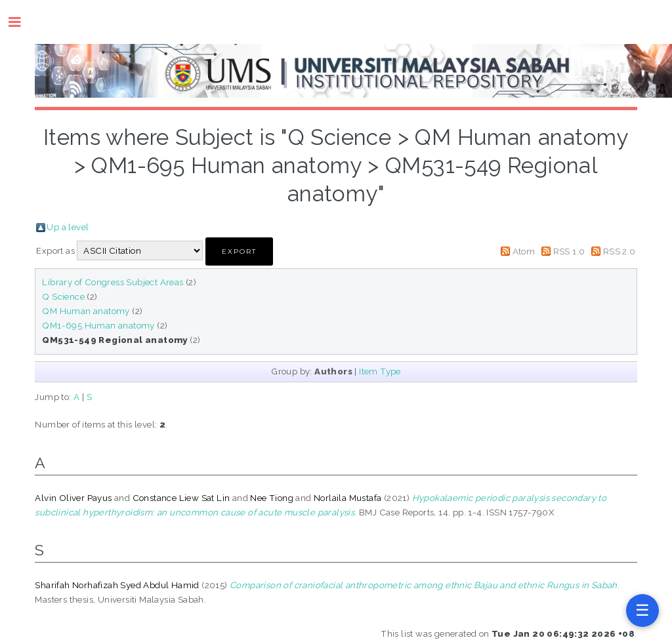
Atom (524, 251)
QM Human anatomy (86, 311)
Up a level (68, 227)
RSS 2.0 (619, 251)
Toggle (21, 22)
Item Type (380, 371)
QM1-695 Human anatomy (98, 325)
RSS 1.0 (569, 251)
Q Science (63, 296)
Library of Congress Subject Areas (113, 282)
